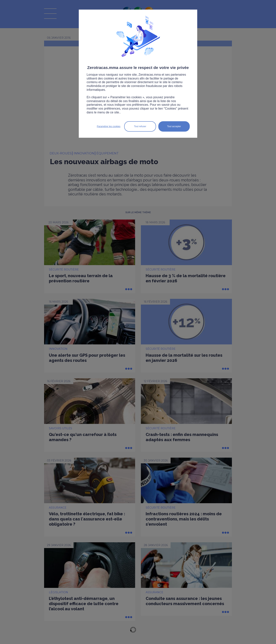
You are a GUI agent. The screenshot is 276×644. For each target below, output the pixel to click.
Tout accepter (174, 126)
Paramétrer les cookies (109, 126)
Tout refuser (140, 126)
